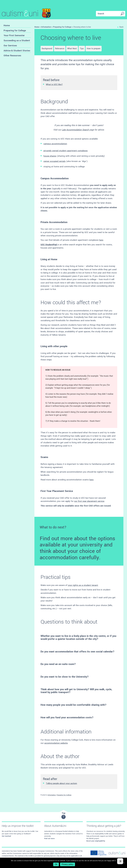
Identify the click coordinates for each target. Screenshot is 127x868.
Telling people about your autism (61, 783)
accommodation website (56, 743)
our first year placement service (89, 501)
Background (47, 49)
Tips (82, 49)
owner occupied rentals (54, 161)
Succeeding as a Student (17, 40)
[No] (124, 863)
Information (52, 795)
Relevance (60, 49)
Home (7, 25)
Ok (56, 864)
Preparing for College (15, 30)
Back (120, 27)
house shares (50, 156)
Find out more (49, 839)
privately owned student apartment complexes (66, 151)
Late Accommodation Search (75, 130)
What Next (72, 49)
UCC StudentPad (49, 245)
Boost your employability (96, 841)
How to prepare (94, 49)
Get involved (6, 836)
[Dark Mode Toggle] (120, 861)
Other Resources (12, 55)
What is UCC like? (54, 84)
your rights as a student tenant (83, 585)
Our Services (10, 46)
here (101, 240)
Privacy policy (68, 864)
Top (63, 815)
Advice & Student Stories (17, 51)
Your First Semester (14, 35)
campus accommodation (55, 144)
